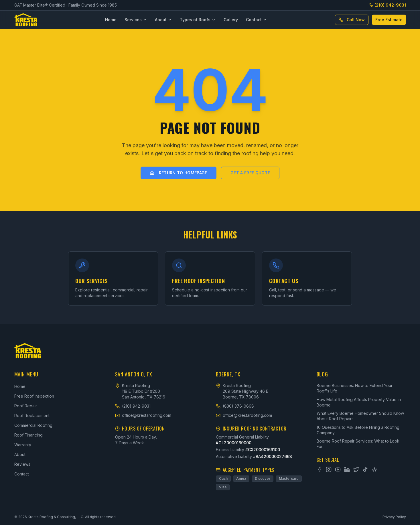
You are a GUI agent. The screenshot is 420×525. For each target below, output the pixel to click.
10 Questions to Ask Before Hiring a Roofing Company (358, 430)
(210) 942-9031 (388, 5)
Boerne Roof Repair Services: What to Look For (358, 444)
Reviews (22, 464)
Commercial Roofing (33, 425)
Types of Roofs (198, 20)
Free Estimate (389, 20)
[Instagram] (329, 469)
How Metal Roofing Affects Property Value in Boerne (359, 402)
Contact (256, 20)
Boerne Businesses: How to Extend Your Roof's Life (355, 388)
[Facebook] (320, 469)
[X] (356, 469)
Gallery (231, 20)
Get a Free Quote (250, 173)
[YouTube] (338, 469)
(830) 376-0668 (235, 406)
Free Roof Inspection (34, 396)
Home (111, 20)
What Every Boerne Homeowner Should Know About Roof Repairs (360, 416)
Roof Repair (26, 406)
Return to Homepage (179, 173)
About (163, 20)
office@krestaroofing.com (143, 415)
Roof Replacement (32, 416)
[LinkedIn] (347, 469)
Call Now (352, 20)
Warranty (23, 445)
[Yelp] (374, 469)
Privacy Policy (394, 517)
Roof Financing (28, 435)
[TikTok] (365, 469)
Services (136, 20)
